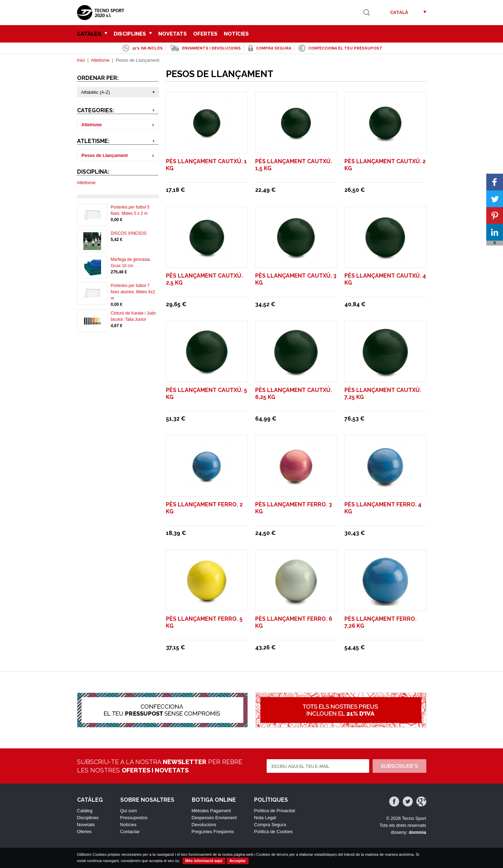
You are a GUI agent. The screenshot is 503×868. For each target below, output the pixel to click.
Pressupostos (134, 818)
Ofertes (205, 34)
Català (399, 12)
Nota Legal (265, 818)
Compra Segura (270, 825)
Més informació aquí (204, 861)
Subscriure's (399, 766)
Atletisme (100, 60)
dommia (418, 832)
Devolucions (204, 825)
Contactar (130, 832)
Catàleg (92, 34)
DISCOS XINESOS (129, 233)
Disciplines (133, 34)
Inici (81, 60)
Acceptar (238, 861)
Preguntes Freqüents (213, 832)
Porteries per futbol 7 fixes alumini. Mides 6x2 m (133, 292)
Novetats (173, 34)
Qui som (129, 811)
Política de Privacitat (275, 811)
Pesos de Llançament (105, 155)
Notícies (236, 34)
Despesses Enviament (214, 818)
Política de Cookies (273, 832)
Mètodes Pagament (211, 811)
